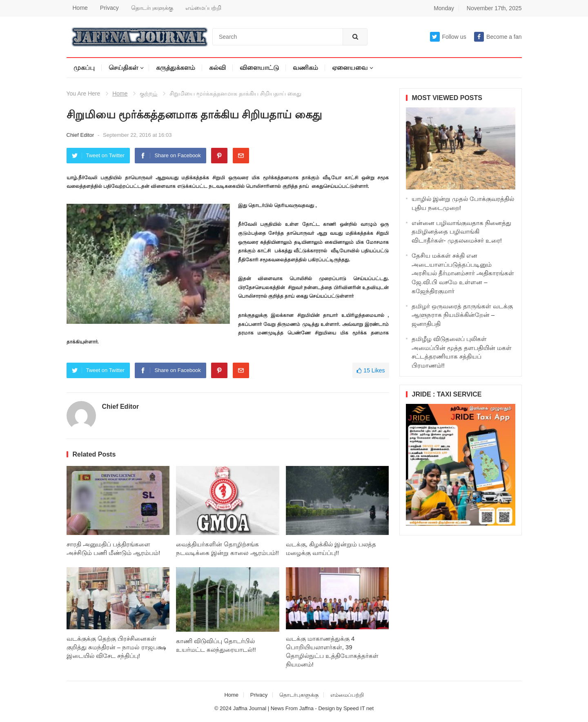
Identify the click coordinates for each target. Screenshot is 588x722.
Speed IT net (359, 708)
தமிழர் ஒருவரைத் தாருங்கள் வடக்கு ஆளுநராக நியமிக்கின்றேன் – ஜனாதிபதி (462, 315)
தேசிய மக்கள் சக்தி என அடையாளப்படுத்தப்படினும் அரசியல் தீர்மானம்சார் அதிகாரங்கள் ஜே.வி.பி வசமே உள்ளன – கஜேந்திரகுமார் (463, 273)
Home (80, 8)
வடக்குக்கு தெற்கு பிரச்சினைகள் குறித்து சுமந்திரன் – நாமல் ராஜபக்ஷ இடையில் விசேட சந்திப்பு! (116, 647)
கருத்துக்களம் (176, 68)
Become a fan (498, 37)
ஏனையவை (350, 68)
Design (327, 708)
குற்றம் (148, 94)
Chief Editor (81, 135)
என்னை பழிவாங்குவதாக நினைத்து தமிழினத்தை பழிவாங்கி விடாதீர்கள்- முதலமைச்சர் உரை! (461, 232)
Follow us (448, 37)
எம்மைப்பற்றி (203, 8)
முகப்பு (84, 68)
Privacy (109, 8)
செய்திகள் (123, 68)
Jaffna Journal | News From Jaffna (273, 708)
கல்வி (217, 68)
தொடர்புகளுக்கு (152, 8)
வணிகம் (305, 68)
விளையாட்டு (259, 68)
